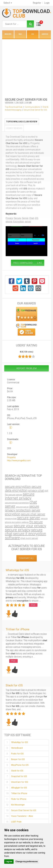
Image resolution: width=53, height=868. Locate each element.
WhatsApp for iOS (17, 570)
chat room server (29, 538)
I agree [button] (9, 861)
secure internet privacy (20, 496)
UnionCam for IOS (20, 782)
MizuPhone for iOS (20, 765)
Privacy (9, 218)
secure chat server (33, 514)
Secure (17, 218)
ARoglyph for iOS (19, 788)
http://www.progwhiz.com (19, 460)
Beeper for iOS (18, 759)
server (28, 222)
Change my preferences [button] (27, 861)
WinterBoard (17, 748)
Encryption (19, 222)
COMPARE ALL (27, 558)
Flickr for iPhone (19, 799)
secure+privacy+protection (17, 503)
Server (25, 218)
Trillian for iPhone (18, 629)
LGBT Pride (16, 822)
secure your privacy (30, 526)
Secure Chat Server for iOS (35, 110)
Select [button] (8, 3)
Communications (32, 107)
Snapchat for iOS (19, 776)
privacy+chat (11, 519)
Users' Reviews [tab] (14, 128)
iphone (9, 222)
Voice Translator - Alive (22, 816)
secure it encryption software (26, 536)
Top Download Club (14, 107)
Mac (20, 34)
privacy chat (36, 490)
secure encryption (18, 487)
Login (47, 3)
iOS (33, 34)
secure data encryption (23, 488)
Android (45, 34)
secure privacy (18, 530)
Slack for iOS (14, 685)
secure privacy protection (22, 508)
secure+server (22, 507)
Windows (8, 34)
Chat (32, 218)
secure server (29, 518)
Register (37, 3)
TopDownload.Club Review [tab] (22, 122)
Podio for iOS (17, 754)
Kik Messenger (18, 805)
